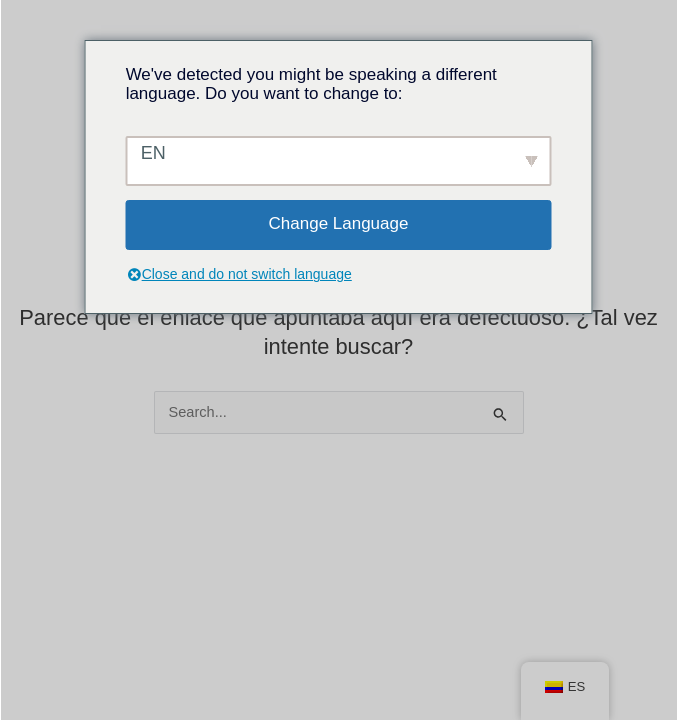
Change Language (339, 223)
